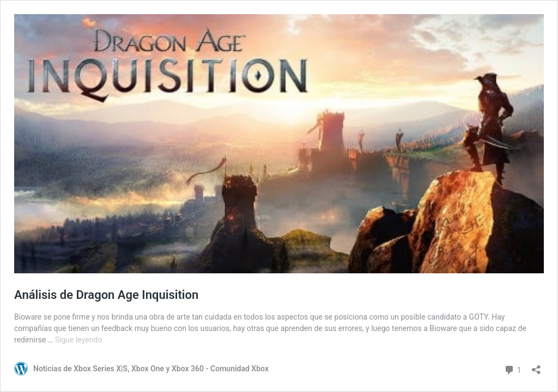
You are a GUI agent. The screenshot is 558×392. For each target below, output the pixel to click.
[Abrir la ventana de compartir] (536, 366)
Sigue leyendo (79, 340)
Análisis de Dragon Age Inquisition (106, 295)
